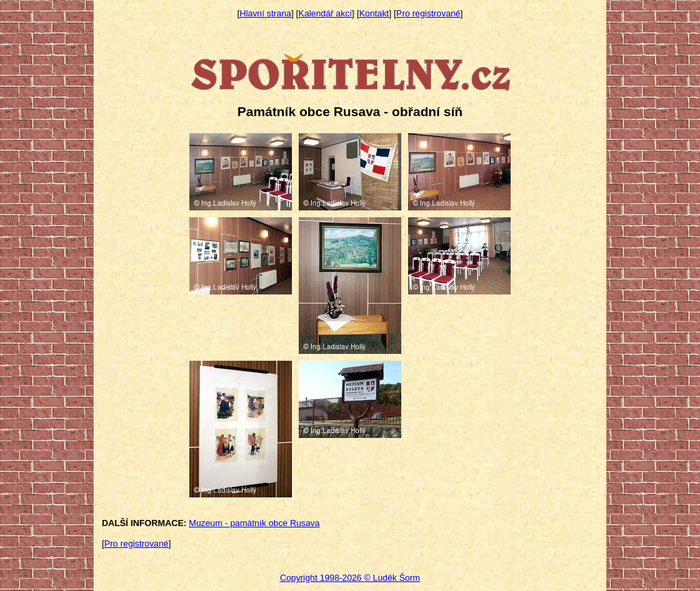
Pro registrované (429, 13)
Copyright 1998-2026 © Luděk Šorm (350, 578)
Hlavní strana (266, 13)
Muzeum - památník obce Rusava (254, 523)
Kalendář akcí (325, 13)
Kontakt (374, 13)
